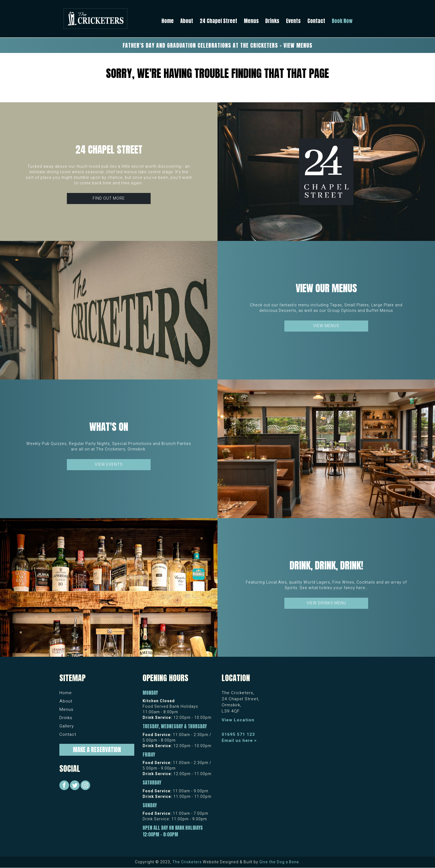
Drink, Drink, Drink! (326, 565)
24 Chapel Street (218, 21)
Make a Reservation (97, 750)
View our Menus (326, 288)
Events (293, 21)
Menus (251, 21)
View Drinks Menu (326, 603)
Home (168, 21)
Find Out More (109, 198)
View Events (109, 464)
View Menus (326, 326)
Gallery (67, 726)
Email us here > (239, 740)
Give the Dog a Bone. (280, 862)
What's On (109, 427)
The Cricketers (187, 862)
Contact (316, 21)
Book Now (342, 21)
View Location (238, 720)
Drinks (272, 21)
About (187, 21)
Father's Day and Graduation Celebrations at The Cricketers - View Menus (217, 45)
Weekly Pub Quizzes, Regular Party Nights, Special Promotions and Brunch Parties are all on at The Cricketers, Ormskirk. (109, 446)
